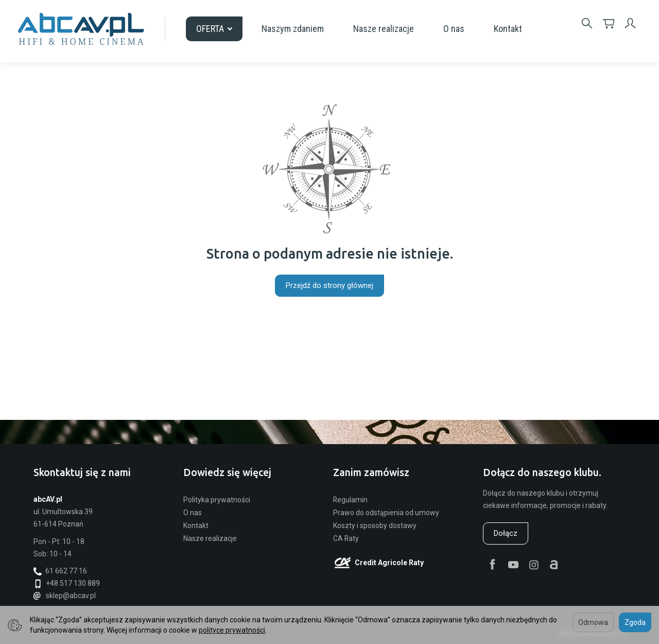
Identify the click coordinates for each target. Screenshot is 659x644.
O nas (454, 29)
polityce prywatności (232, 630)
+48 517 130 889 (67, 583)
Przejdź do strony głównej (329, 285)
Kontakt (508, 29)
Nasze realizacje (384, 29)
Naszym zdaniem (293, 29)
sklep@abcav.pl (65, 596)
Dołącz (506, 533)
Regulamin (350, 500)
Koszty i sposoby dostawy (375, 526)
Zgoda (635, 622)
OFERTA (214, 29)
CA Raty (346, 538)
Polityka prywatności (217, 500)
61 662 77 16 (60, 571)
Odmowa (593, 622)
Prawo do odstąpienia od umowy (386, 513)
